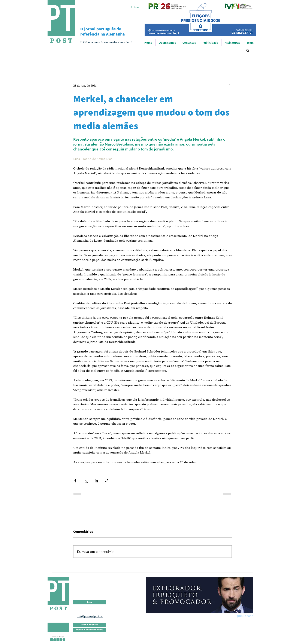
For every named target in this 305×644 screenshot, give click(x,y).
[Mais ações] (229, 86)
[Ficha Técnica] (90, 625)
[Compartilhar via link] (107, 481)
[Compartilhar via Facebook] (75, 481)
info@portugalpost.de (90, 616)
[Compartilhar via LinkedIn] (96, 481)
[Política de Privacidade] (90, 630)
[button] (248, 50)
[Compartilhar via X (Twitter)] (86, 481)
